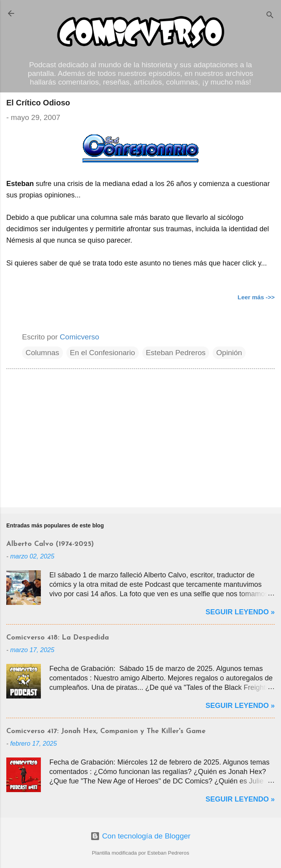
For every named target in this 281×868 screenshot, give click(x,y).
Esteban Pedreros (176, 353)
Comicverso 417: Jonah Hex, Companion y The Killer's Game (106, 731)
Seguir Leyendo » (240, 612)
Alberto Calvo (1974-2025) (50, 544)
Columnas (42, 353)
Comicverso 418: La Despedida (58, 638)
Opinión (229, 353)
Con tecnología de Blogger (140, 836)
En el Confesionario (103, 353)
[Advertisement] (140, 440)
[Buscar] (270, 16)
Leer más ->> (256, 297)
